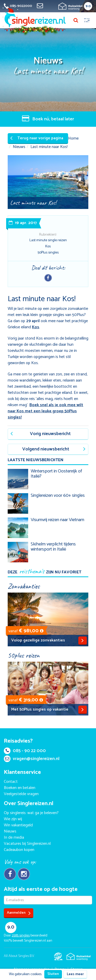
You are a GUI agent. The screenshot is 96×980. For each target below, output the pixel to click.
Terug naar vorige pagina (37, 138)
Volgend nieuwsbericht (54, 449)
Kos (48, 246)
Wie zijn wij (13, 819)
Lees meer (75, 974)
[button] (42, 631)
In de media (14, 837)
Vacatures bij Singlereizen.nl (27, 844)
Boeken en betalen (20, 788)
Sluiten (53, 974)
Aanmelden (19, 913)
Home (73, 138)
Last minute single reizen (48, 240)
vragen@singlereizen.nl (32, 759)
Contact (11, 782)
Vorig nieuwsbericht (41, 434)
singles (21, 936)
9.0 (88, 6)
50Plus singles (48, 253)
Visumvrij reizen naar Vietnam (57, 520)
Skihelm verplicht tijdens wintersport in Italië (53, 547)
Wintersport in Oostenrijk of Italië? (56, 474)
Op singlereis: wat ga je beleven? (31, 813)
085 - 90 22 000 (25, 751)
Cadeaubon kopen (19, 850)
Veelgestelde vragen (21, 794)
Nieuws (19, 147)
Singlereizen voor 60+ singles (58, 496)
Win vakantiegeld (18, 825)
